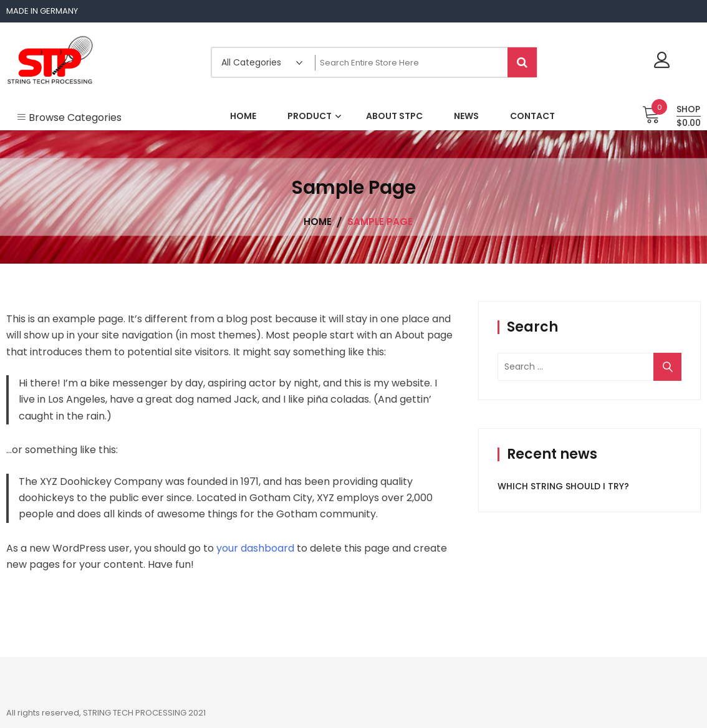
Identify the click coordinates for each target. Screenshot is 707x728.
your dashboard (255, 548)
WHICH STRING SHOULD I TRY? (563, 486)
